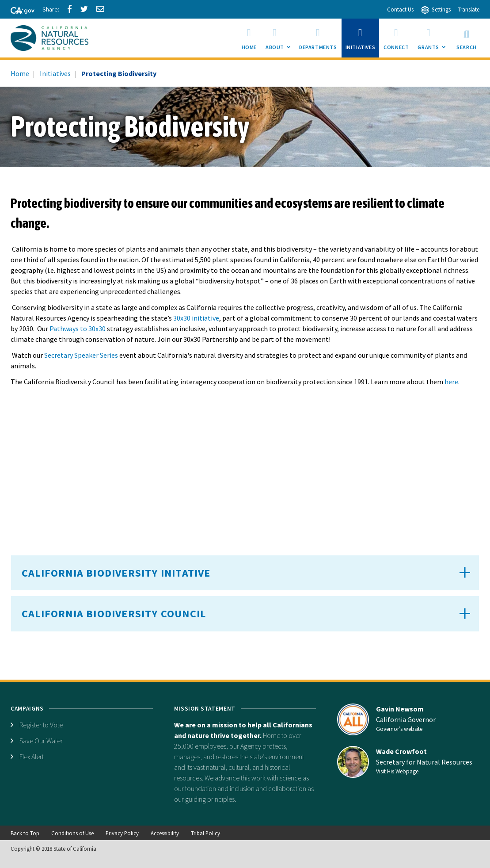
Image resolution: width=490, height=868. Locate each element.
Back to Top (25, 833)
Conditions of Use (72, 833)
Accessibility (165, 833)
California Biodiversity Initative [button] (116, 573)
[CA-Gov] (19, 11)
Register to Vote (41, 725)
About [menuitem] (280, 41)
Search (467, 38)
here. (452, 382)
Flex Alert (32, 757)
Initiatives (55, 73)
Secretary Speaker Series (81, 355)
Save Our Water (41, 741)
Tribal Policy (205, 833)
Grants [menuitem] (434, 41)
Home (20, 73)
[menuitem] (249, 38)
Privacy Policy (122, 833)
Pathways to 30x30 (78, 329)
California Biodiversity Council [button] (114, 614)
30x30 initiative (196, 318)
